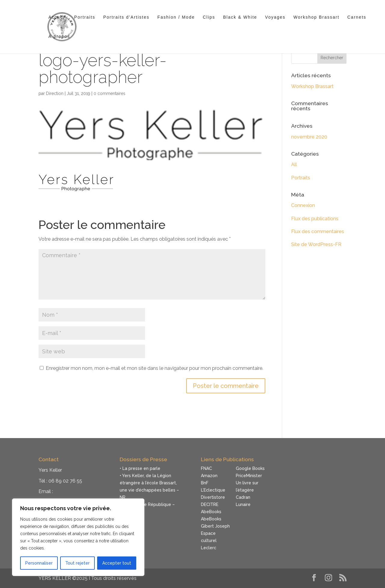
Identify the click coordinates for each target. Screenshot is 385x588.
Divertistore (213, 497)
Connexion (303, 205)
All (294, 165)
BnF (205, 483)
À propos (59, 37)
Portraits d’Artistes (126, 17)
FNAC (206, 468)
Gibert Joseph (215, 526)
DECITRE (210, 504)
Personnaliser (39, 563)
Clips (209, 17)
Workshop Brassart (317, 17)
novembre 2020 (309, 137)
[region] (78, 537)
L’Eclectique (213, 490)
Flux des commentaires (318, 232)
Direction (55, 93)
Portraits (85, 17)
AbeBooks (211, 512)
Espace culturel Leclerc (209, 541)
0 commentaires (109, 93)
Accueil (57, 17)
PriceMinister (249, 476)
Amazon (209, 476)
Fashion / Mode (176, 17)
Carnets (357, 17)
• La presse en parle (140, 468)
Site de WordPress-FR (316, 244)
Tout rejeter (77, 563)
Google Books (250, 468)
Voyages (275, 17)
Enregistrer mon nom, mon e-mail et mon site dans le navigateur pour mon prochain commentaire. (154, 368)
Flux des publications (315, 219)
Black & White (240, 17)
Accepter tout (117, 563)
